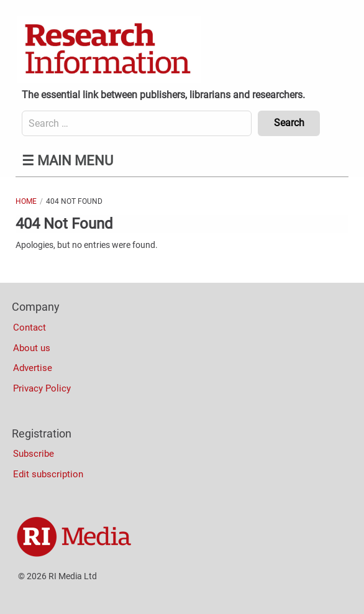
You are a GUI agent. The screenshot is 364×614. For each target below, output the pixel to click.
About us (32, 348)
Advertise (33, 368)
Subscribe (34, 454)
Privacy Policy (42, 388)
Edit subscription (48, 474)
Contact (30, 328)
